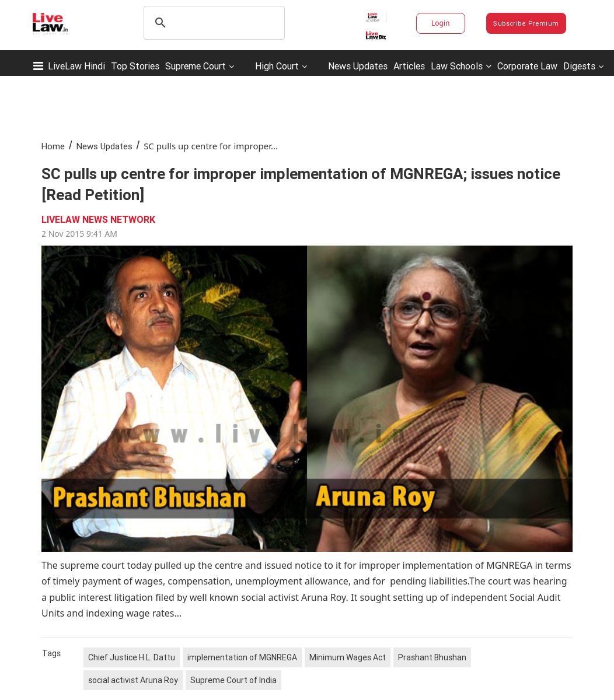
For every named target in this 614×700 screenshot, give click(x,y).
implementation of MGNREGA (242, 657)
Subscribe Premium (526, 23)
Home (53, 146)
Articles (409, 66)
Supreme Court (196, 66)
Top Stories (135, 66)
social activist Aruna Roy (133, 680)
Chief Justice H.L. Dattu (132, 657)
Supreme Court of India (233, 680)
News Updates (358, 66)
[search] (212, 23)
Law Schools (461, 66)
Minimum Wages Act (348, 657)
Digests (579, 66)
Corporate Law (527, 66)
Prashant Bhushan (432, 657)
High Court (277, 66)
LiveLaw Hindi (76, 66)
